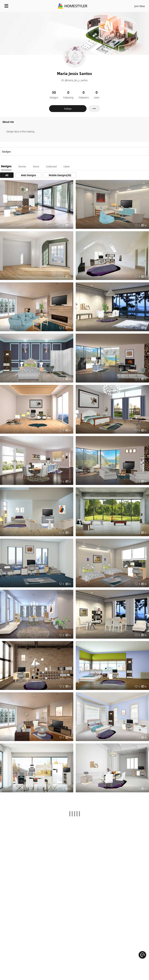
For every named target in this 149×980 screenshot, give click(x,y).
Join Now (140, 6)
